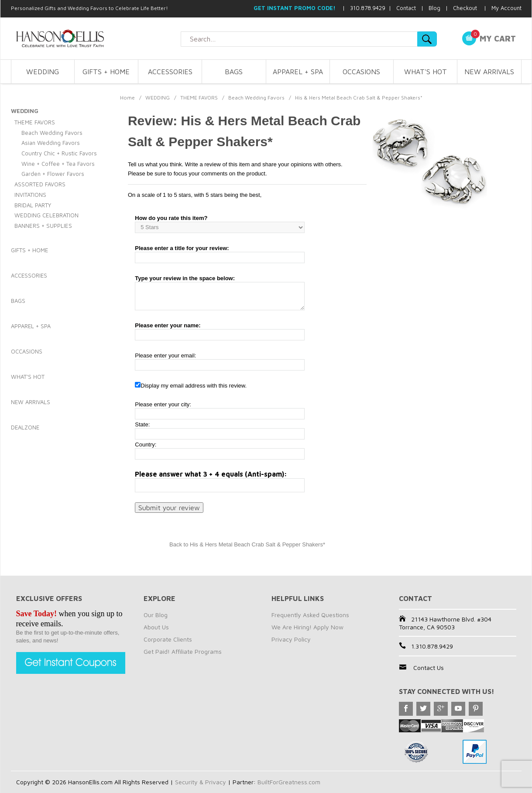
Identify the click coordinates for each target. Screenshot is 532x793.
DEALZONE (25, 427)
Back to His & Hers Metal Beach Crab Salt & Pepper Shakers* (247, 544)
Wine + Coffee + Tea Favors (58, 164)
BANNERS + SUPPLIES (43, 226)
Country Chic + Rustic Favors (59, 153)
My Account (506, 8)
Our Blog (156, 615)
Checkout (465, 8)
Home (127, 98)
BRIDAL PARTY (33, 205)
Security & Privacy (201, 782)
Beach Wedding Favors (256, 98)
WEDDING (43, 72)
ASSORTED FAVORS (40, 184)
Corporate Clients (168, 639)
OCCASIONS (361, 72)
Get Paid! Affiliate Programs (183, 651)
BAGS (234, 72)
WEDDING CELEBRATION (46, 215)
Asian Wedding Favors (51, 143)
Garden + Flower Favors (53, 174)
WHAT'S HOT (426, 72)
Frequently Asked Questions (310, 615)
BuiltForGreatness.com (289, 782)
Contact (406, 8)
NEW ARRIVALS (489, 72)
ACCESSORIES (170, 72)
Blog (434, 8)
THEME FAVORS (199, 98)
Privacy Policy (291, 639)
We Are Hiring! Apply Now (307, 627)
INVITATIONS (30, 195)
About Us (156, 627)
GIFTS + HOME (106, 72)
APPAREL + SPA (298, 72)
